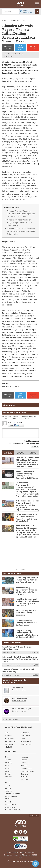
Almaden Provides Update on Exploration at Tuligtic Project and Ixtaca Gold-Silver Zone (21, 214)
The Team (24, 780)
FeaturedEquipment (21, 453)
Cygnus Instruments (13, 665)
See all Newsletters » (10, 719)
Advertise (9, 791)
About (7, 782)
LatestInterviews (33, 453)
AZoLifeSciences (26, 744)
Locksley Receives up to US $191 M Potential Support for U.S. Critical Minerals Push (27, 518)
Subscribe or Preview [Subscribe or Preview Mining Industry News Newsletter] (19, 700)
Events (8, 771)
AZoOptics (9, 744)
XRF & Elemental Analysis (21, 709)
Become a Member (27, 771)
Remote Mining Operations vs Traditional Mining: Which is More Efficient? (27, 591)
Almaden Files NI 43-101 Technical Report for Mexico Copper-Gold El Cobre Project (21, 231)
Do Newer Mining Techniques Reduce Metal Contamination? (27, 623)
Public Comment (33, 441)
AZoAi (23, 738)
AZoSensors (25, 733)
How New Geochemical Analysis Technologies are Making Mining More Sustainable (27, 602)
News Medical (26, 741)
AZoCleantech (10, 741)
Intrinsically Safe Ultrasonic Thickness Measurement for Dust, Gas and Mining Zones (20, 659)
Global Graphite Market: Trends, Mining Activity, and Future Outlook (27, 580)
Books (7, 765)
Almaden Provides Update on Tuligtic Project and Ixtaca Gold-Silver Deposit (20, 223)
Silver (24, 20)
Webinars (24, 760)
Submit (35, 447)
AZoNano (9, 736)
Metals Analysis (18, 688)
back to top (34, 815)
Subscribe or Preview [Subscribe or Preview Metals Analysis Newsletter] (19, 690)
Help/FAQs (24, 777)
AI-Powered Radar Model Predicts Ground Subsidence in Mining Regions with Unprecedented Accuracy (27, 505)
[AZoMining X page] (25, 832)
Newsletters (25, 774)
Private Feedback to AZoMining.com (25, 443)
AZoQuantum (25, 736)
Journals (8, 774)
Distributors (25, 765)
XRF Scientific (11, 652)
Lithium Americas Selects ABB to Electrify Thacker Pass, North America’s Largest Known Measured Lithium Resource (27, 462)
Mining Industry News (20, 698)
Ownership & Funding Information (13, 808)
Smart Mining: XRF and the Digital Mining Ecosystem (26, 613)
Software (8, 777)
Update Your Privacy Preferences (20, 861)
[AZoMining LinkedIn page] (16, 832)
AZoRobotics (10, 738)
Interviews (24, 757)
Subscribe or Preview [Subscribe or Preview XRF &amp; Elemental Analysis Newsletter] (19, 711)
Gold (18, 20)
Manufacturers (26, 768)
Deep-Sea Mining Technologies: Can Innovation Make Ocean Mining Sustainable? (27, 634)
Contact (8, 788)
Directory (9, 763)
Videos (8, 768)
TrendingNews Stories (8, 453)
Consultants (25, 763)
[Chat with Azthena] (36, 864)
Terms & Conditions (12, 794)
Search (8, 785)
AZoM (7, 733)
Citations (9, 405)
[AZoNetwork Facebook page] (21, 832)
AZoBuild (9, 747)
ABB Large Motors (13, 675)
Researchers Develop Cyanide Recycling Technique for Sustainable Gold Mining (27, 475)
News (13, 20)
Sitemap (8, 802)
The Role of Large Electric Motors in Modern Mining (19, 670)
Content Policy (10, 804)
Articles (8, 760)
